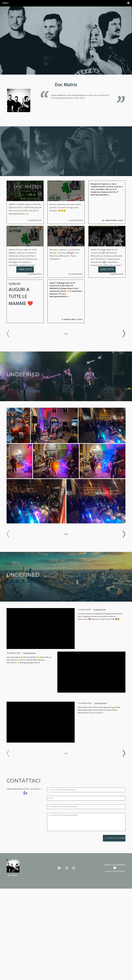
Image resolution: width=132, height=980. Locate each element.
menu (5, 3)
